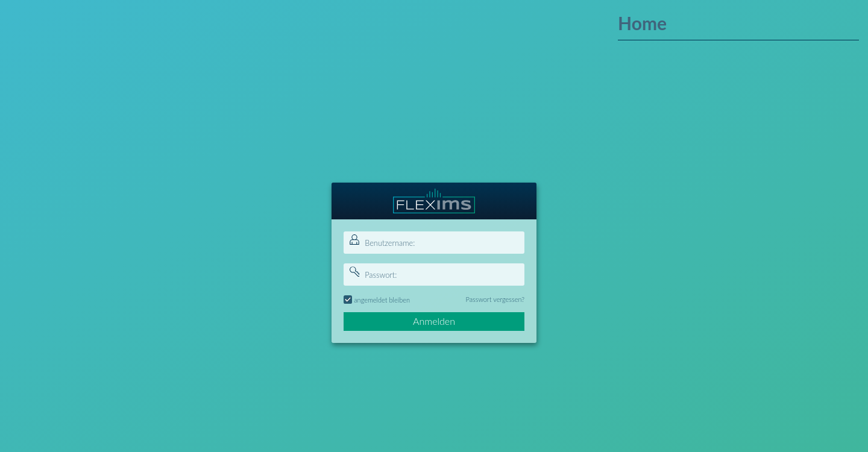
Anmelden (434, 321)
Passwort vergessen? (495, 299)
